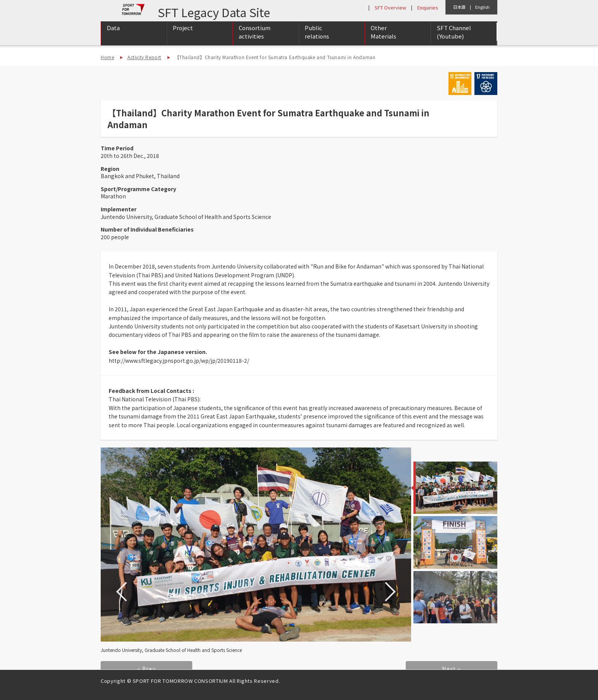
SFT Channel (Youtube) (454, 39)
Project (183, 35)
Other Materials (383, 39)
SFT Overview (390, 7)
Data (113, 35)
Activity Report (144, 57)
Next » (451, 669)
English (482, 7)
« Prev (146, 669)
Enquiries (428, 7)
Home (107, 57)
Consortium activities (255, 39)
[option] (256, 545)
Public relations (317, 39)
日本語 (459, 7)
